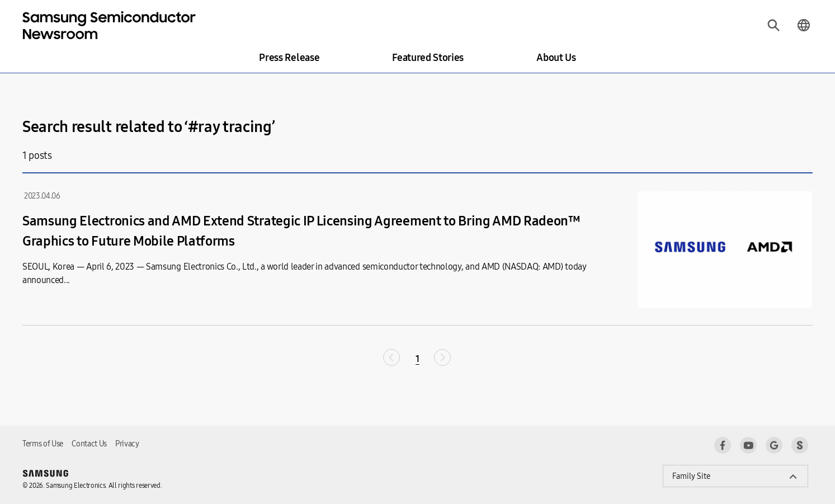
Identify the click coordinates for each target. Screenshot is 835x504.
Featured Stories (428, 58)
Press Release (289, 58)
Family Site (691, 476)
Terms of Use (43, 444)
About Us (556, 58)
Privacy (127, 444)
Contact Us (89, 444)
